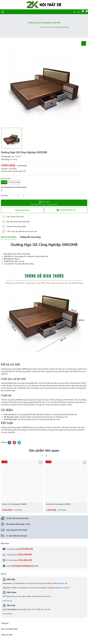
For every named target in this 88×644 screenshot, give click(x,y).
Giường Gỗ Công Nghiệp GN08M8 (14, 504)
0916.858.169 (26, 549)
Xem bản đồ (62, 583)
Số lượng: (4, 196)
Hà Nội (4, 182)
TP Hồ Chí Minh (14, 182)
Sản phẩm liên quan (44, 451)
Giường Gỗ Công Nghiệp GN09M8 (58, 504)
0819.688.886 (25, 555)
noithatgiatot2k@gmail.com (24, 566)
